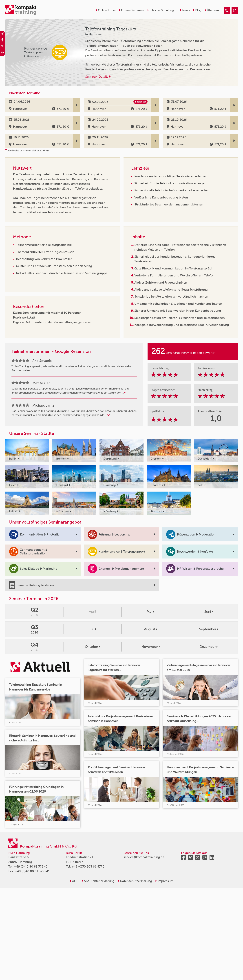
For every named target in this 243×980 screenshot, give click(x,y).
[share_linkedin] (2, 53)
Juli (93, 629)
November (151, 647)
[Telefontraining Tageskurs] (227, 11)
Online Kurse (106, 10)
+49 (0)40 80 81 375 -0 (31, 866)
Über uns (212, 10)
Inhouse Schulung (160, 10)
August (151, 629)
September (209, 629)
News (185, 10)
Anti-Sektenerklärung (98, 881)
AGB (74, 881)
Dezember (209, 647)
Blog (197, 10)
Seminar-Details (98, 77)
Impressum (164, 881)
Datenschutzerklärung (135, 881)
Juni (209, 612)
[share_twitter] (2, 47)
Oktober (92, 647)
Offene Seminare (131, 10)
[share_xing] (2, 34)
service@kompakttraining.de (144, 857)
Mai (150, 612)
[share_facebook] (2, 40)
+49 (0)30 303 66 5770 (88, 866)
